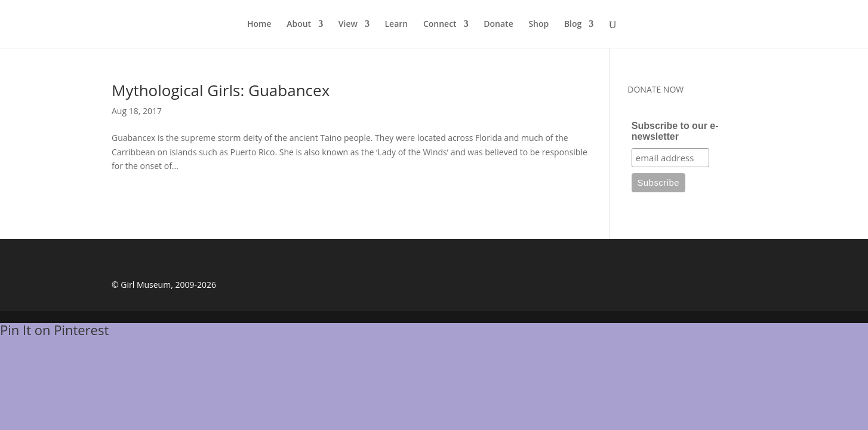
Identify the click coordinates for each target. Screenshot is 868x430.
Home (259, 24)
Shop (538, 24)
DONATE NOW (655, 89)
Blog (573, 24)
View (348, 24)
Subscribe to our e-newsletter (675, 131)
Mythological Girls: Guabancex (221, 90)
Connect (440, 24)
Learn (397, 24)
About (299, 24)
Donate (498, 24)
